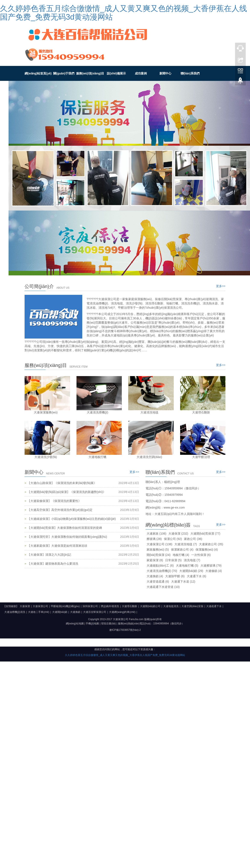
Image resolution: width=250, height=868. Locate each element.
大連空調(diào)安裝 (192, 606)
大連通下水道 (183, 582)
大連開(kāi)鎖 (191, 571)
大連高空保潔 (39, 510)
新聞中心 (165, 73)
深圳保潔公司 (90, 606)
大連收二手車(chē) (39, 612)
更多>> (221, 286)
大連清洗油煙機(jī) (162, 571)
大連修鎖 (214, 571)
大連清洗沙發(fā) (46, 457)
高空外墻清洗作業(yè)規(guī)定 (72, 510)
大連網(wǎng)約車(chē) (122, 612)
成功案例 (141, 73)
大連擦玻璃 (211, 566)
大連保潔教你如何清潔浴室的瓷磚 (79, 528)
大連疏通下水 (214, 606)
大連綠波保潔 (39, 519)
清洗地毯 (192, 560)
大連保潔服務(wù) (46, 412)
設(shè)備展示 (116, 73)
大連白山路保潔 (41, 483)
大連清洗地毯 (149, 412)
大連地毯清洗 (171, 606)
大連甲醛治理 (201, 457)
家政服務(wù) (158, 550)
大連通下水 (196, 576)
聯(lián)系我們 (190, 73)
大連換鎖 (155, 576)
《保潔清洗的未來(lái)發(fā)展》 (75, 483)
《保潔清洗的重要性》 (66, 501)
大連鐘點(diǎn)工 (160, 566)
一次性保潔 (201, 555)
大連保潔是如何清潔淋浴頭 (69, 546)
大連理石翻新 (201, 412)
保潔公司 (173, 539)
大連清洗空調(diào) (149, 457)
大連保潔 (36, 555)
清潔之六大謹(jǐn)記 (58, 555)
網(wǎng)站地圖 (75, 624)
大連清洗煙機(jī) (97, 412)
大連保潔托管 (39, 537)
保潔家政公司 (182, 550)
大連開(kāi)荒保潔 (42, 528)
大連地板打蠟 (97, 457)
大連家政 (157, 534)
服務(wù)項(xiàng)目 (90, 73)
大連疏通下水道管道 (163, 587)
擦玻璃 (154, 539)
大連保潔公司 (160, 544)
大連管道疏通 (158, 582)
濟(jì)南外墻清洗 (110, 606)
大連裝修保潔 (39, 501)
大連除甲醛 (175, 576)
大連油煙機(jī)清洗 (15, 612)
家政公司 (193, 539)
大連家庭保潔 (39, 546)
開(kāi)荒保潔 (159, 555)
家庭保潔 (155, 560)
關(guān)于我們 (64, 73)
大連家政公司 (211, 544)
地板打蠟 (181, 555)
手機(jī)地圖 (92, 624)
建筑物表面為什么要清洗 (62, 564)
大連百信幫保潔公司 (95, 612)
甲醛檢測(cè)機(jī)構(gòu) (65, 606)
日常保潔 (173, 560)
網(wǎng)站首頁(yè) (38, 73)
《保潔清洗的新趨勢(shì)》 (88, 492)
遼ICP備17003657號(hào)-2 (125, 630)
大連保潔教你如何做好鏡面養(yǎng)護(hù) (79, 537)
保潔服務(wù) (207, 550)
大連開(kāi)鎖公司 (150, 606)
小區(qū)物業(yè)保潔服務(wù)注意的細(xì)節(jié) (84, 519)
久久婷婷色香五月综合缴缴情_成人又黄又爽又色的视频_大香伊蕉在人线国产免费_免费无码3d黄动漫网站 (124, 13)
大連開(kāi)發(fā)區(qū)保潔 (49, 492)
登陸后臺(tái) (108, 624)
